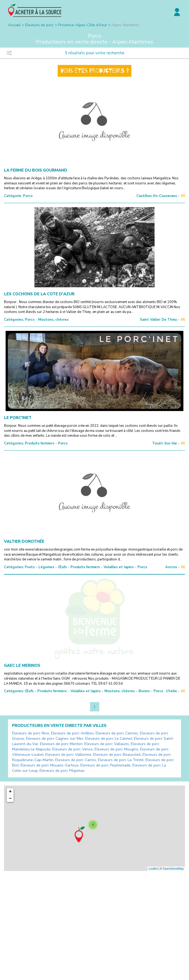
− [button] (10, 799)
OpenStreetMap (173, 869)
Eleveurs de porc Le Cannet (109, 739)
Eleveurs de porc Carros (76, 760)
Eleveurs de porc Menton (61, 744)
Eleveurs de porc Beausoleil (117, 755)
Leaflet (153, 869)
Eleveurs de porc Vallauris (107, 744)
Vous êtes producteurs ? (94, 71)
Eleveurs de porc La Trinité (121, 760)
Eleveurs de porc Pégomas (62, 771)
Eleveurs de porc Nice (31, 733)
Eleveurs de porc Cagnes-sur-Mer (55, 739)
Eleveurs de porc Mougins (116, 749)
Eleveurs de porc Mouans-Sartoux (50, 765)
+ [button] (10, 792)
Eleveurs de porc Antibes (72, 733)
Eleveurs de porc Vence (72, 749)
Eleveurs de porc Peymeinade (105, 765)
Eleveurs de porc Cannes (117, 733)
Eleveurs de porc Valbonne (68, 755)
